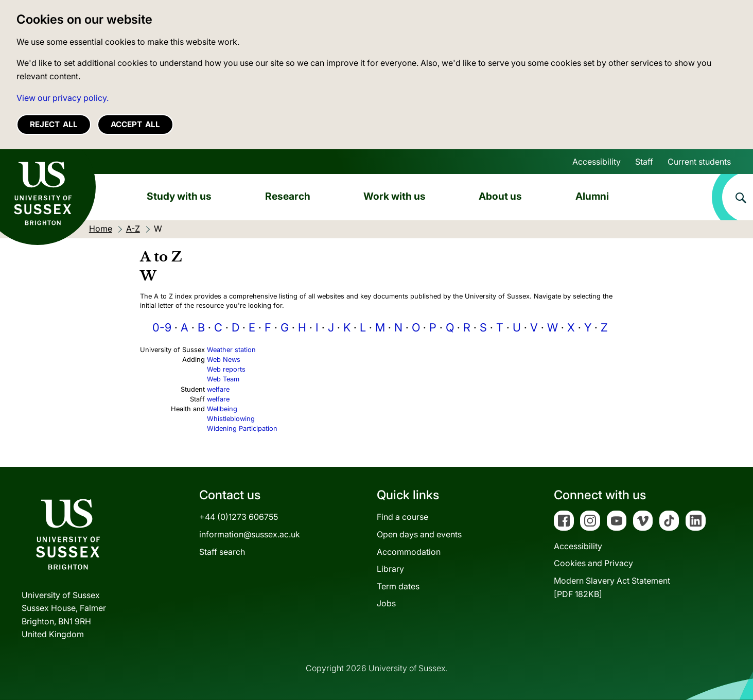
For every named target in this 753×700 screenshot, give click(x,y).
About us (500, 196)
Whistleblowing (231, 419)
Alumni (592, 196)
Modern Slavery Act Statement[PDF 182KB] (612, 587)
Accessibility (597, 162)
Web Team (223, 379)
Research (288, 196)
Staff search (222, 552)
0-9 (162, 327)
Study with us (179, 196)
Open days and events (419, 534)
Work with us (395, 196)
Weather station (231, 350)
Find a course (402, 517)
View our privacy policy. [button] (63, 98)
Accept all (135, 124)
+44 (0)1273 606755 (239, 517)
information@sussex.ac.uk (250, 534)
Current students (699, 162)
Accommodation (409, 552)
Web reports (226, 369)
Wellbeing (222, 409)
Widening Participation (242, 428)
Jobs (386, 603)
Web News (224, 360)
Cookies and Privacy (593, 563)
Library (390, 569)
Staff (644, 162)
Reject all (54, 124)
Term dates (398, 586)
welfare (218, 389)
